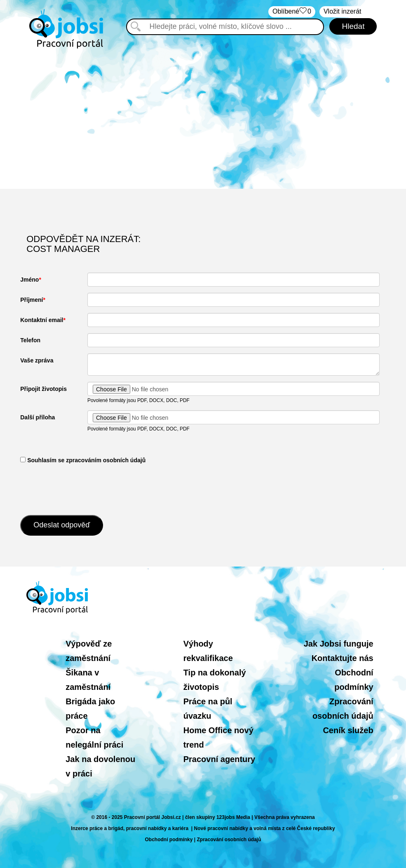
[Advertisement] (203, 119)
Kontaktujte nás (343, 658)
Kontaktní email (42, 320)
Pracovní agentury (219, 759)
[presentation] (83, 489)
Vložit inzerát (343, 11)
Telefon (30, 340)
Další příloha (38, 417)
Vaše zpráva (37, 360)
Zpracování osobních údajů (229, 840)
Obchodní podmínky (169, 840)
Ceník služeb (348, 730)
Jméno (29, 280)
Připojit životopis (43, 389)
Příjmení (32, 300)
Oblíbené (292, 12)
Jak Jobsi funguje (339, 644)
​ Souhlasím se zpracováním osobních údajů (83, 460)
